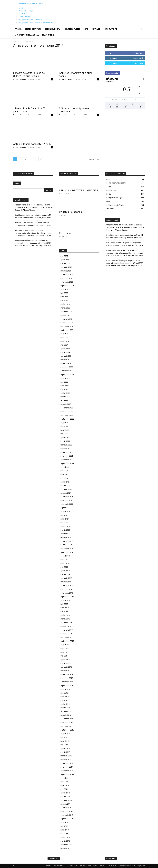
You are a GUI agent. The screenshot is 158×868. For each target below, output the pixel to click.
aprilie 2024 (65, 349)
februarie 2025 (66, 312)
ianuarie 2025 (66, 315)
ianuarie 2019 (66, 582)
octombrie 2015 (67, 726)
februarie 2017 (66, 667)
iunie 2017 (65, 652)
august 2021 (65, 467)
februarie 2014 (66, 800)
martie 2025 (65, 308)
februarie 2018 (66, 622)
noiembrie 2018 (67, 589)
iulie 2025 (64, 293)
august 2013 (65, 822)
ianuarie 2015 (66, 759)
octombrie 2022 (67, 415)
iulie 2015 (64, 737)
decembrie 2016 (67, 674)
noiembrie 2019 (67, 545)
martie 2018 (65, 619)
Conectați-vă (138, 58)
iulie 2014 (64, 782)
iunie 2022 (65, 430)
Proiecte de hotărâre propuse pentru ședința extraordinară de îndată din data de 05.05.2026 (33, 224)
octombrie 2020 (67, 504)
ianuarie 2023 (66, 404)
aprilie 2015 (65, 748)
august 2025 (65, 289)
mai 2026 (64, 256)
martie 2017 (65, 663)
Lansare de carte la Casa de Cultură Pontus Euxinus (29, 74)
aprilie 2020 (65, 526)
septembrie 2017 (67, 641)
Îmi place (140, 53)
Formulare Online (26, 17)
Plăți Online (48, 35)
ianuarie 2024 (66, 360)
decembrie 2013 (67, 808)
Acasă (15, 42)
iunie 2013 (65, 830)
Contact (96, 29)
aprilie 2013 (65, 837)
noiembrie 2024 (67, 323)
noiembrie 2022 (67, 411)
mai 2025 (64, 300)
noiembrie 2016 (67, 678)
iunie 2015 (65, 741)
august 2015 (65, 734)
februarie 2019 (66, 578)
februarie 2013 (66, 845)
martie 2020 (65, 530)
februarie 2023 (66, 400)
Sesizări (22, 14)
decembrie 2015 (67, 719)
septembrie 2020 (67, 508)
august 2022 (65, 423)
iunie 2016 (65, 697)
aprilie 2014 (65, 793)
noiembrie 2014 (67, 767)
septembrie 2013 (67, 819)
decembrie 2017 (67, 630)
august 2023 (65, 378)
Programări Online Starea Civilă (31, 20)
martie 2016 (65, 708)
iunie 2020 (65, 519)
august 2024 (65, 334)
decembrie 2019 (67, 541)
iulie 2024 (64, 337)
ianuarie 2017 (66, 671)
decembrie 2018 (67, 585)
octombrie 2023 (67, 371)
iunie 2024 (65, 341)
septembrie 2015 (67, 730)
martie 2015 (65, 752)
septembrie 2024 (67, 330)
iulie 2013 (64, 826)
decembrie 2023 (67, 363)
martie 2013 (65, 841)
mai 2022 (64, 434)
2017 (21, 42)
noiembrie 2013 (67, 811)
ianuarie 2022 (66, 448)
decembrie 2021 (67, 452)
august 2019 (65, 556)
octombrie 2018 (67, 593)
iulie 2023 (64, 382)
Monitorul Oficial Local (27, 35)
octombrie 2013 (67, 815)
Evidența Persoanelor (71, 212)
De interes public (72, 29)
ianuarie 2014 (66, 804)
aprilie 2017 (65, 660)
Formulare (65, 233)
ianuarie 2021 (66, 493)
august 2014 (65, 778)
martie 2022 (65, 441)
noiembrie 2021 (67, 456)
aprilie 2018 (65, 615)
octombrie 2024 (67, 326)
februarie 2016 (66, 711)
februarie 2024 (66, 356)
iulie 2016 (64, 693)
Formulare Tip (110, 29)
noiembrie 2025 (67, 278)
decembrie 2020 (67, 497)
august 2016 (65, 689)
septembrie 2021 (67, 463)
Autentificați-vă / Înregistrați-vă (31, 3)
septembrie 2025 (67, 286)
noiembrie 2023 (67, 367)
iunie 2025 (65, 297)
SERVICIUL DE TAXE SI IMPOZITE (79, 191)
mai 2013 (64, 834)
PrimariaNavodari (20, 79)
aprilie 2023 (65, 393)
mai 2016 (64, 700)
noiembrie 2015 (67, 722)
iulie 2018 (64, 604)
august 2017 (65, 645)
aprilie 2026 (65, 260)
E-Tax (21, 8)
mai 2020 (64, 523)
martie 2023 (65, 397)
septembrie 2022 (67, 419)
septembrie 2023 (67, 374)
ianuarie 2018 (66, 626)
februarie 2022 (66, 445)
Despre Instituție (33, 29)
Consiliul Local (52, 29)
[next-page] (40, 159)
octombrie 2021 (67, 460)
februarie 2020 (66, 534)
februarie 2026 (66, 267)
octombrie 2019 (67, 548)
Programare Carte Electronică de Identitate (36, 23)
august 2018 (65, 600)
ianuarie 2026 (66, 271)
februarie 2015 (66, 756)
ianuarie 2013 (66, 848)
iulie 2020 (64, 515)
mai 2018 (64, 611)
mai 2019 (64, 567)
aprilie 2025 (65, 304)
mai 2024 (64, 345)
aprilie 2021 (65, 482)
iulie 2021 (64, 471)
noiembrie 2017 (67, 634)
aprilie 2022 (65, 437)
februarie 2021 (66, 489)
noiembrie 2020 (67, 500)
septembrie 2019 (67, 552)
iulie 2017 (64, 648)
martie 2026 (65, 263)
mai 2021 (64, 478)
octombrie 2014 (67, 771)
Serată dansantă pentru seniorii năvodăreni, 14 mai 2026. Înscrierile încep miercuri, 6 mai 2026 (33, 216)
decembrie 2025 (67, 275)
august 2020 (65, 511)
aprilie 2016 (65, 704)
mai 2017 (64, 656)
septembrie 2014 (67, 774)
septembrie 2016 (67, 685)
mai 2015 (64, 745)
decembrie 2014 (67, 763)
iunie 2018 (65, 608)
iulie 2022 (64, 426)
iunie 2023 (65, 386)
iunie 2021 (65, 474)
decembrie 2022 (67, 408)
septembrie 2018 (67, 597)
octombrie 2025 (67, 282)
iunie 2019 (65, 563)
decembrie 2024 (67, 319)
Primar (18, 29)
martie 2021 (65, 486)
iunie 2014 (65, 785)
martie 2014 (65, 796)
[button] (142, 29)
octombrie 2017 (67, 637)
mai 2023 (64, 389)
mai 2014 (64, 789)
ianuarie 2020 (66, 537)
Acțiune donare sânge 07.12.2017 (32, 144)
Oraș (86, 29)
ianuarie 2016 (66, 715)
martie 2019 (65, 574)
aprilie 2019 (65, 571)
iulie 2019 (64, 560)
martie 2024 (65, 352)
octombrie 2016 (67, 682)
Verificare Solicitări (26, 11)
